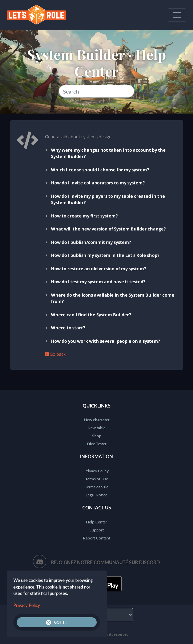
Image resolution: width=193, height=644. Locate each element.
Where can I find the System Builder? (91, 315)
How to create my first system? (84, 216)
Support (96, 530)
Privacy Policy (96, 471)
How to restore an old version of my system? (98, 269)
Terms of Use (97, 479)
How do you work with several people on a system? (105, 341)
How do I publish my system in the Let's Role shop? (105, 255)
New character (97, 420)
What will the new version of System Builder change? (108, 229)
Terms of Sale (97, 487)
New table (96, 428)
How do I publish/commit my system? (91, 242)
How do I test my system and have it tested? (98, 282)
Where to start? (68, 328)
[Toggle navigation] (177, 15)
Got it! (57, 622)
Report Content (97, 538)
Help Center (96, 522)
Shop (97, 436)
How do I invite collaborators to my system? (98, 183)
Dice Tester (97, 444)
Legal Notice (96, 495)
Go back (55, 354)
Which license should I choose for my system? (100, 170)
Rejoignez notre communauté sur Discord (105, 562)
